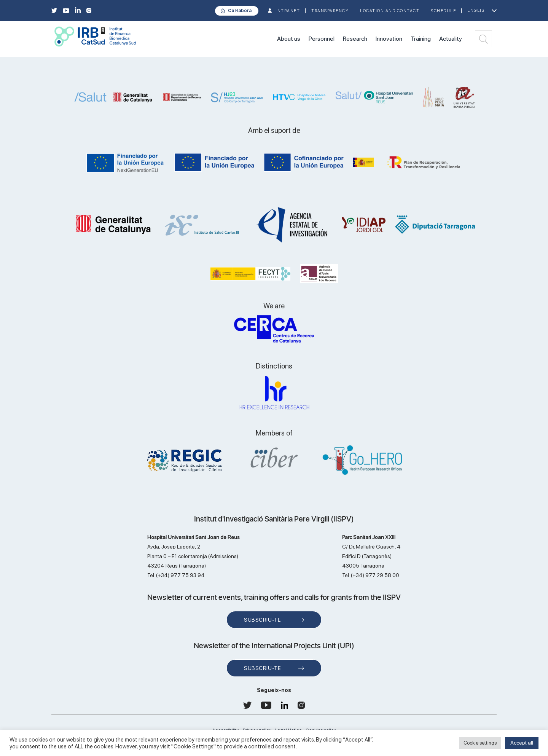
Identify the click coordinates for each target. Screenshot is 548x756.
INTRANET (288, 11)
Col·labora (240, 11)
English (478, 10)
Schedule (443, 11)
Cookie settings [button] (480, 743)
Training (421, 39)
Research (355, 39)
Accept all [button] (522, 743)
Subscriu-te (262, 620)
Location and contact (390, 11)
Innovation (389, 39)
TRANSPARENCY (330, 11)
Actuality (451, 39)
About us (289, 39)
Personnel (322, 39)
